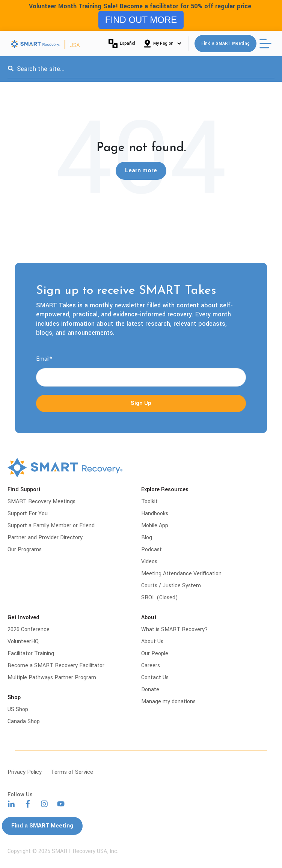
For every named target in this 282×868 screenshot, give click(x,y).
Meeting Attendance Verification (181, 574)
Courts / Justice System (171, 586)
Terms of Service (72, 772)
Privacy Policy (25, 772)
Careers (151, 666)
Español (122, 44)
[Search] (11, 69)
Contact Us (155, 678)
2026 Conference (29, 630)
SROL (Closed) (160, 598)
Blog (147, 538)
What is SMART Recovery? (175, 630)
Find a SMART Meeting (225, 43)
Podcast (152, 550)
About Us (152, 642)
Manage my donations (168, 702)
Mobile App (155, 526)
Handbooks (155, 514)
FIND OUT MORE (141, 20)
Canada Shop (24, 721)
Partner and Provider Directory (45, 538)
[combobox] (141, 69)
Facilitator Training (31, 654)
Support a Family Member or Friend (51, 526)
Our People (155, 654)
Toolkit (149, 502)
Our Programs (25, 550)
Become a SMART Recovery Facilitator (56, 666)
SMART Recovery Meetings (41, 502)
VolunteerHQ (23, 642)
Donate (150, 690)
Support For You (28, 514)
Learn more (141, 171)
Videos (149, 562)
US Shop (18, 709)
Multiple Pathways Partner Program (52, 678)
